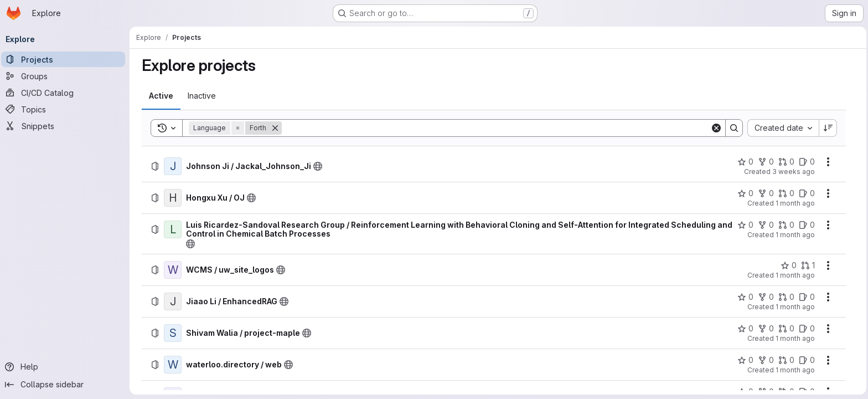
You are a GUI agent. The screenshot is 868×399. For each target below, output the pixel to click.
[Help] (66, 367)
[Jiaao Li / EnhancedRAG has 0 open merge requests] (787, 297)
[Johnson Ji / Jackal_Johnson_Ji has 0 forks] (766, 162)
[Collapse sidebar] (66, 385)
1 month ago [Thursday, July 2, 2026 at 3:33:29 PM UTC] (796, 275)
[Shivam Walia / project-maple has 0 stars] (746, 329)
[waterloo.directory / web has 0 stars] (746, 360)
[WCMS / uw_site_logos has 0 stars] (789, 265)
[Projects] (66, 59)
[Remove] (276, 128)
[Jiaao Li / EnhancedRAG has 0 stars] (746, 297)
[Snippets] (66, 126)
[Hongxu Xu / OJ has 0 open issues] (807, 193)
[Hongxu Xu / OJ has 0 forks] (766, 193)
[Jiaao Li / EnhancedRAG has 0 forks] (766, 297)
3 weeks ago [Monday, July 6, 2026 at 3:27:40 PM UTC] (794, 172)
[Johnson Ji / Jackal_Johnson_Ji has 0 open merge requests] (787, 162)
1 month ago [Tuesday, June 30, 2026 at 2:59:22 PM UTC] (796, 338)
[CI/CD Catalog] (66, 93)
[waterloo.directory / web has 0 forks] (766, 360)
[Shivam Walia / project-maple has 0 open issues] (807, 329)
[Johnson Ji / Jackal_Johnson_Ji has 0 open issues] (807, 162)
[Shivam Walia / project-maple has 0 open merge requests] (787, 329)
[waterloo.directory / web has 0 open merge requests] (787, 360)
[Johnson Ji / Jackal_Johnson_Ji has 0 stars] (746, 162)
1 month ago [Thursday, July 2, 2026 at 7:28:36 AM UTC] (796, 307)
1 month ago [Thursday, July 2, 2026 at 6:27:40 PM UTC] (796, 235)
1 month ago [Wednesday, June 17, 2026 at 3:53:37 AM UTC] (796, 370)
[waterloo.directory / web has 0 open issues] (807, 360)
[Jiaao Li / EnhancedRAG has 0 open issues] (807, 297)
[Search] (497, 128)
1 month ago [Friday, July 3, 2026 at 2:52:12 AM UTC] (796, 203)
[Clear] (717, 128)
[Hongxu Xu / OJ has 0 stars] (746, 193)
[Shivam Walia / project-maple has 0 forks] (766, 329)
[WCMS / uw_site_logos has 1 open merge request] (808, 265)
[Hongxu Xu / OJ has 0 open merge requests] (787, 193)
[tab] (162, 96)
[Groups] (66, 76)
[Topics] (66, 109)
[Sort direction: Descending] (829, 128)
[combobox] (784, 128)
